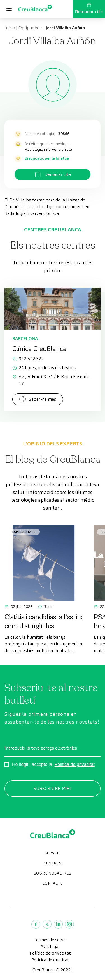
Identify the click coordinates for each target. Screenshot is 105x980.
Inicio (10, 28)
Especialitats (24, 532)
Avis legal (50, 946)
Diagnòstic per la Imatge (47, 158)
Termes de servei (50, 940)
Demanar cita (89, 9)
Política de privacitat (75, 764)
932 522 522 (28, 359)
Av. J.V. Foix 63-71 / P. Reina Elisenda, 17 (52, 380)
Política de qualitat (50, 960)
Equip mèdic (30, 28)
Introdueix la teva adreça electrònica (41, 748)
